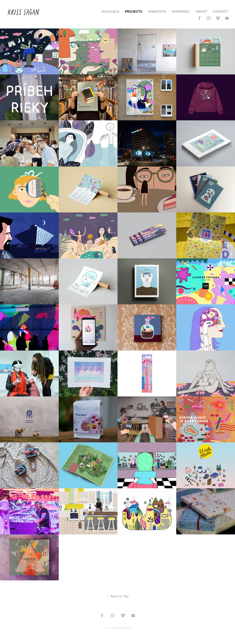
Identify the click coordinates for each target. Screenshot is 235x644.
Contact (220, 11)
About (201, 11)
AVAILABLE (110, 11)
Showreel (181, 11)
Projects (134, 11)
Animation (157, 11)
